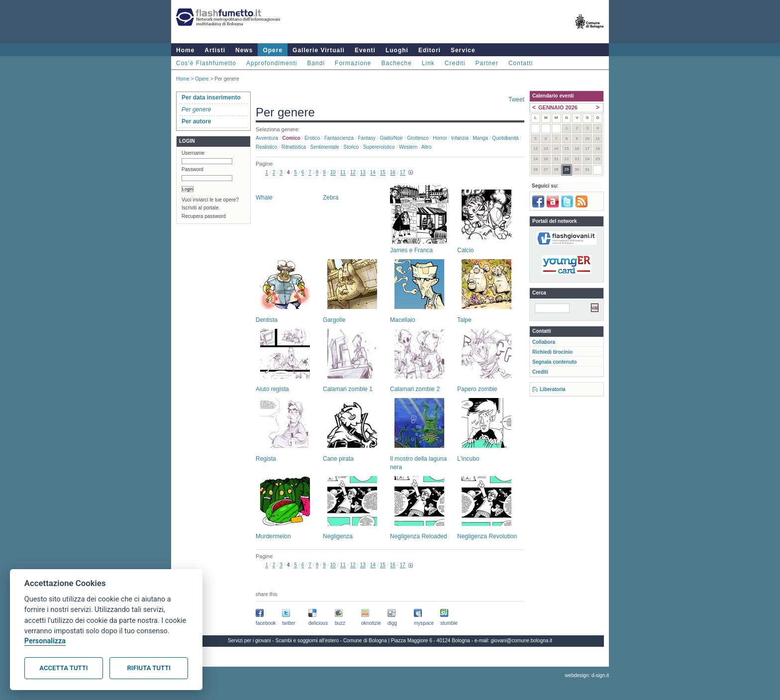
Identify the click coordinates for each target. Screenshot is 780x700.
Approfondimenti (272, 63)
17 (403, 172)
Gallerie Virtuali (319, 50)
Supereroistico (379, 147)
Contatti (521, 63)
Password (193, 169)
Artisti (215, 50)
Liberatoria (553, 389)
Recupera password (204, 216)
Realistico (266, 147)
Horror (440, 138)
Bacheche (396, 63)
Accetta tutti (63, 668)
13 (363, 172)
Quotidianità (505, 138)
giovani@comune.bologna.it (522, 641)
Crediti (455, 63)
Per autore (196, 121)
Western (408, 147)
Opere (273, 50)
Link (428, 63)
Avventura (267, 138)
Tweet (516, 100)
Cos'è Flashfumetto (206, 63)
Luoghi (397, 50)
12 (353, 172)
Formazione (353, 63)
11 (343, 172)
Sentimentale (325, 147)
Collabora (544, 342)
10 (333, 172)
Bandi (316, 63)
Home (185, 50)
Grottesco (418, 138)
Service (463, 50)
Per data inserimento (211, 98)
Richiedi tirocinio (552, 352)
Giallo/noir (391, 138)
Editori (430, 50)
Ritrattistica (294, 147)
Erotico (312, 138)
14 (373, 172)
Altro (427, 147)
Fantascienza (339, 138)
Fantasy (367, 138)
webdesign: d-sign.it (587, 675)
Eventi (365, 50)
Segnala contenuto (554, 362)
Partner (487, 63)
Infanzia (460, 138)
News (244, 50)
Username (193, 153)
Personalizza (45, 641)
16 (393, 172)
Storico (351, 147)
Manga (480, 138)
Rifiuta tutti (149, 668)
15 (383, 172)
